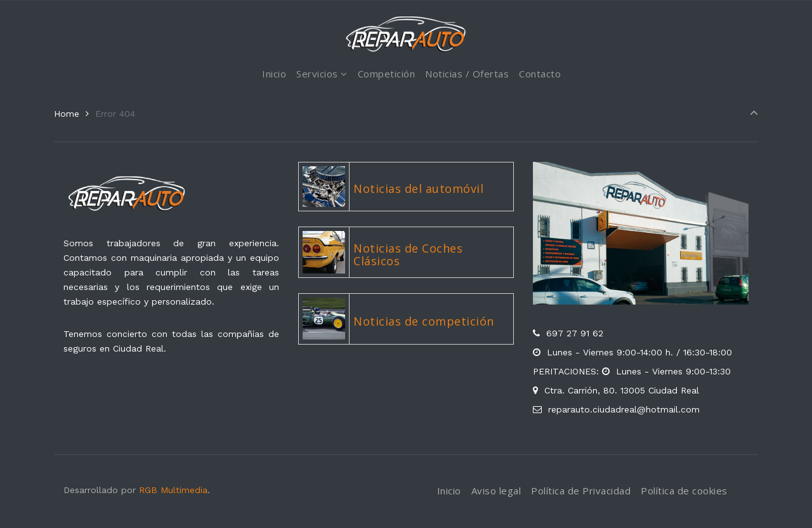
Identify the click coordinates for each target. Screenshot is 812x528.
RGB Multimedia (173, 490)
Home (67, 114)
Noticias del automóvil (418, 188)
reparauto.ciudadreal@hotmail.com (624, 409)
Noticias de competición (424, 321)
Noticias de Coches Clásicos (408, 254)
